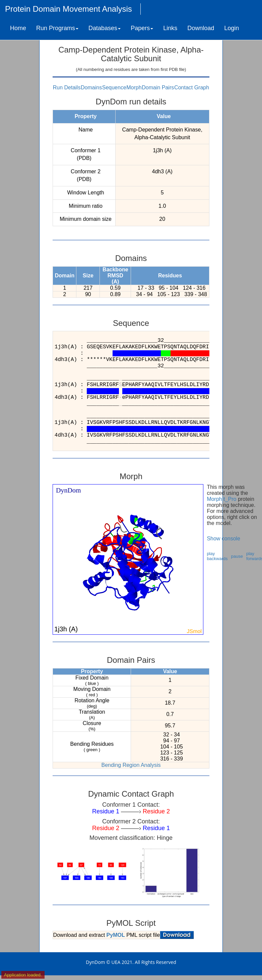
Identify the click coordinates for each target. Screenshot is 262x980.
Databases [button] (105, 28)
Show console (223, 539)
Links (170, 28)
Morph (134, 87)
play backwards (217, 556)
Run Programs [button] (57, 28)
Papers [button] (142, 28)
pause (237, 556)
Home (18, 28)
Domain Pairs (158, 87)
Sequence (114, 87)
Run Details (67, 87)
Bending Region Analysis (131, 765)
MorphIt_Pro (221, 499)
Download (201, 28)
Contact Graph (192, 87)
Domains (91, 87)
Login (232, 28)
